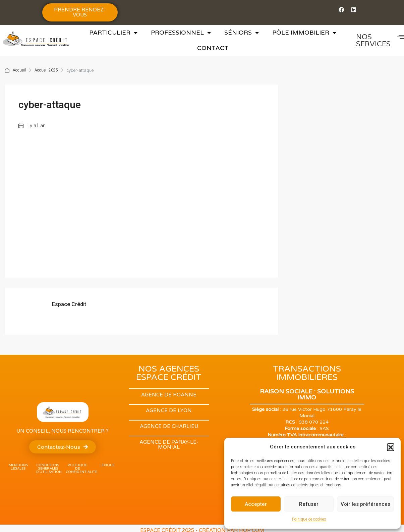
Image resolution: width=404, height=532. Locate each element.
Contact (213, 48)
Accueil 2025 (46, 70)
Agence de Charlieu (169, 426)
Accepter (256, 504)
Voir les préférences (365, 504)
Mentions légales (18, 467)
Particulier (113, 33)
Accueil (19, 70)
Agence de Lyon (169, 410)
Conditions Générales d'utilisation (49, 469)
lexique (107, 465)
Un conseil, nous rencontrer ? (63, 431)
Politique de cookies (309, 519)
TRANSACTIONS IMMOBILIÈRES (307, 373)
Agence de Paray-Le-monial (169, 445)
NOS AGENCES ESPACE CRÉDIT (169, 373)
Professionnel (181, 33)
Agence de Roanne (169, 395)
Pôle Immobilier (304, 33)
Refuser (309, 504)
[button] (391, 447)
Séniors (242, 33)
